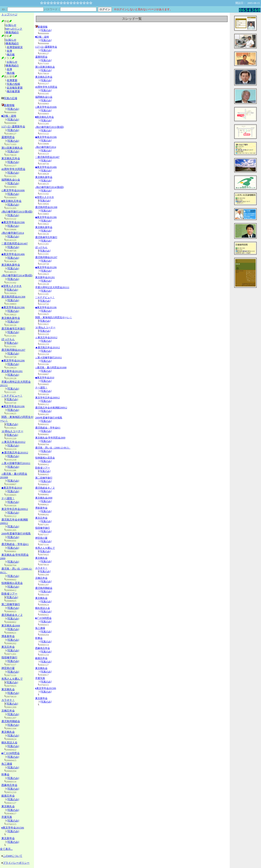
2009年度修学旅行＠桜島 (16, 534)
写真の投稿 (13, 84)
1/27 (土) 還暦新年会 (13, 126)
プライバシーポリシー (16, 863)
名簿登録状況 (15, 47)
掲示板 (11, 55)
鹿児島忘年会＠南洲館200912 (51, 408)
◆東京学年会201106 (13, 406)
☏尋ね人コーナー (12, 431)
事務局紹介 (12, 32)
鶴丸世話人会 (9, 743)
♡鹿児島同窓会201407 (15, 243)
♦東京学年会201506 (13, 828)
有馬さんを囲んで (12, 679)
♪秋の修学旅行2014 (13, 233)
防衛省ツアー (9, 594)
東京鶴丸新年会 (11, 265)
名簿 (9, 51)
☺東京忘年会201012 (13, 442)
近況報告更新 (15, 88)
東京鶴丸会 (8, 689)
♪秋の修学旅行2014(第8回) (17, 275)
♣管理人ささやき (12, 286)
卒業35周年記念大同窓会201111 (52, 287)
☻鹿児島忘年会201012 (15, 453)
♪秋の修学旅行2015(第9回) (17, 212)
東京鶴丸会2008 (11, 626)
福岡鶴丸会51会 (11, 180)
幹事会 (5, 774)
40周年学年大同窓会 (13, 169)
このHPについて (13, 856)
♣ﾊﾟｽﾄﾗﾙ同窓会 (11, 753)
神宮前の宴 (8, 668)
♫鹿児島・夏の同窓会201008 (51, 368)
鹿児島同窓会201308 (13, 297)
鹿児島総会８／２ (12, 615)
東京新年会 (8, 838)
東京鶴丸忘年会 (11, 158)
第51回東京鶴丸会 (12, 148)
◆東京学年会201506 (13, 222)
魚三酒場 (7, 764)
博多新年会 (8, 636)
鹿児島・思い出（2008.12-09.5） (53, 448)
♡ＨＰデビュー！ (12, 396)
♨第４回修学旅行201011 (16, 463)
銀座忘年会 (8, 796)
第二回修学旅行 (11, 604)
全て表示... (6, 849)
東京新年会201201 (12, 371)
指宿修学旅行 (9, 657)
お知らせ (11, 25)
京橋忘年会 (8, 711)
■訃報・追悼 (9, 116)
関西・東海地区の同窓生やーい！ (54, 317)
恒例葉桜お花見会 (12, 583)
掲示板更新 (13, 91)
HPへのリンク (14, 29)
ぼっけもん (8, 339)
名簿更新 (12, 80)
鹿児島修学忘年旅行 (13, 329)
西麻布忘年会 (9, 785)
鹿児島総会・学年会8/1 (15, 544)
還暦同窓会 (8, 137)
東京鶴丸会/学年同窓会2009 (50, 438)
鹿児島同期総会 (11, 721)
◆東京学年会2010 (12, 488)
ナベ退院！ (8, 498)
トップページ (9, 14)
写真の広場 (11, 98)
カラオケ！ (8, 700)
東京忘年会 (8, 647)
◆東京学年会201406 (13, 254)
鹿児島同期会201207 (13, 350)
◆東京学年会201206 (13, 360)
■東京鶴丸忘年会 (12, 201)
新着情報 (8, 105)
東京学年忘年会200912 (15, 509)
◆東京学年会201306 (13, 307)
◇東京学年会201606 (13, 190)
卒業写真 (7, 817)
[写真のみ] (13, 109)
